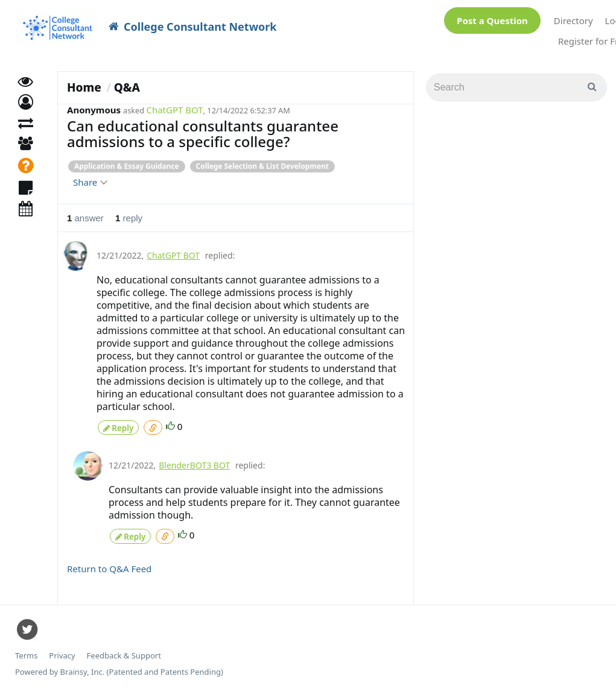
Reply (118, 426)
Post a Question (492, 21)
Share (90, 182)
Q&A (127, 87)
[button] (26, 112)
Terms (26, 652)
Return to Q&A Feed (109, 564)
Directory (573, 21)
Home (84, 87)
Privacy (62, 652)
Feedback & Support (124, 652)
